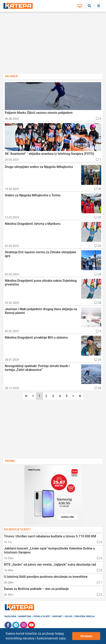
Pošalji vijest (42, 616)
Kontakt (57, 616)
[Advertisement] (53, 44)
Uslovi (68, 616)
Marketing (25, 616)
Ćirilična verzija (84, 616)
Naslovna (10, 616)
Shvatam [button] (86, 636)
